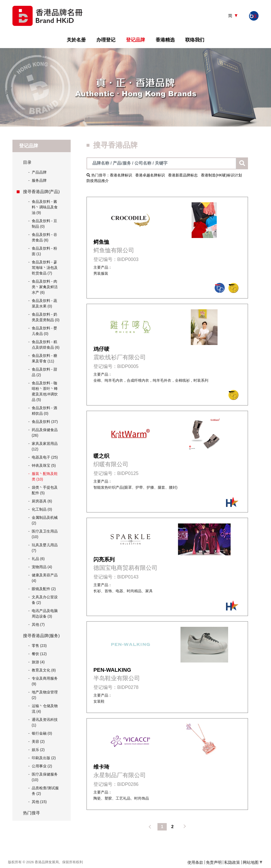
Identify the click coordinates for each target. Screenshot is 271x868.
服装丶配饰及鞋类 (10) (45, 476)
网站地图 (252, 862)
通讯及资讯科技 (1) (45, 722)
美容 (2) (38, 741)
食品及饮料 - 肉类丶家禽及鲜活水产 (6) (45, 287)
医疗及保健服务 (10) (45, 777)
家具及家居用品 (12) (45, 446)
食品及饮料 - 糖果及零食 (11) (44, 358)
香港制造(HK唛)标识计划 (221, 175)
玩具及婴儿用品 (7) (45, 548)
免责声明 (214, 862)
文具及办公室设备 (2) (45, 600)
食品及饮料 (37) (45, 422)
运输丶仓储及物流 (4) (45, 709)
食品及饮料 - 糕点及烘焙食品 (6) (46, 345)
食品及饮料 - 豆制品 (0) (44, 224)
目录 (27, 162)
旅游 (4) (38, 662)
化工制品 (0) (42, 509)
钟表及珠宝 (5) (44, 465)
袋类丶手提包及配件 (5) (45, 490)
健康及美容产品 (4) (45, 578)
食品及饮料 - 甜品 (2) (44, 372)
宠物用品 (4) (42, 567)
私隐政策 (232, 862)
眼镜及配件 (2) (44, 589)
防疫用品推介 (98, 181)
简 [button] (231, 16)
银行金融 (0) (42, 733)
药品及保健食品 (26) (45, 433)
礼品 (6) (38, 559)
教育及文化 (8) (44, 670)
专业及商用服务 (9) (45, 681)
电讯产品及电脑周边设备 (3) (45, 613)
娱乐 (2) (38, 750)
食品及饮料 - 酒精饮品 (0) (44, 411)
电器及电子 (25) (45, 457)
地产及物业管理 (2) (45, 695)
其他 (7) (38, 624)
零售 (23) (39, 646)
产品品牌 (37, 172)
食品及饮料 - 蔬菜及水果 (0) (44, 303)
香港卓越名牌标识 (150, 175)
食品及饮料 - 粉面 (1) (44, 251)
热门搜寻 (31, 813)
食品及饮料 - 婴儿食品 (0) (44, 331)
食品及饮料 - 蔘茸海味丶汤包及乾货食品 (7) (45, 268)
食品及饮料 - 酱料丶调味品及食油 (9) (45, 207)
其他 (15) (39, 802)
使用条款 (195, 862)
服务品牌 (37, 181)
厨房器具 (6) (42, 501)
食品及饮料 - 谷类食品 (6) (44, 237)
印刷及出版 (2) (44, 758)
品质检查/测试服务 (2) (45, 791)
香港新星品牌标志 (183, 175)
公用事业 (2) (42, 766)
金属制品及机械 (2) (45, 520)
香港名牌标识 (121, 175)
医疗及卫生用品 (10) (45, 534)
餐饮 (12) (39, 654)
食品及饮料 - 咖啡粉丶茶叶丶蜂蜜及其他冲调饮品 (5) (45, 391)
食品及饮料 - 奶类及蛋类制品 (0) (46, 317)
